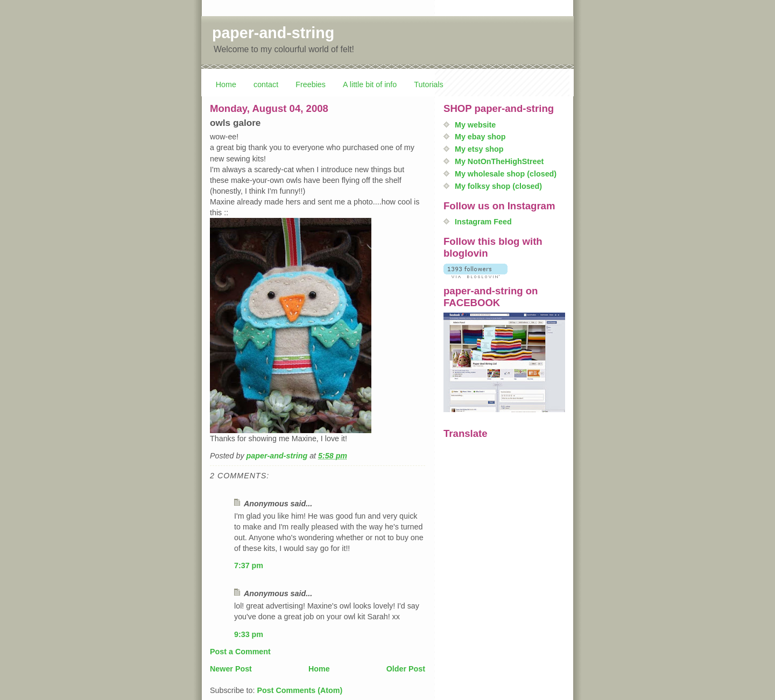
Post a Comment (240, 652)
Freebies (311, 84)
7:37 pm (249, 565)
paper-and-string (273, 33)
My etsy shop (479, 149)
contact (266, 84)
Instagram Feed (483, 222)
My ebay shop (480, 137)
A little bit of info (370, 84)
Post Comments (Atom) (300, 690)
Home (226, 84)
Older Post (406, 669)
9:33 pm (249, 634)
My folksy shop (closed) (498, 186)
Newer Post (231, 669)
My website (475, 125)
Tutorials (428, 84)
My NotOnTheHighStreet (499, 161)
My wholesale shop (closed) (506, 174)
